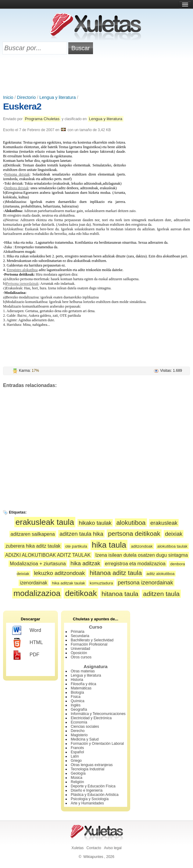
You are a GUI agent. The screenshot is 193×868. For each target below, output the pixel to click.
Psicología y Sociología (90, 799)
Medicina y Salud (85, 739)
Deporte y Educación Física (93, 786)
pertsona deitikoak (134, 533)
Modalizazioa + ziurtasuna (38, 564)
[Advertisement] (97, 75)
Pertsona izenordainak (22, 284)
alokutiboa (131, 523)
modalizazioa (37, 593)
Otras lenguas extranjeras (92, 765)
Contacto (94, 848)
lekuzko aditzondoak (59, 573)
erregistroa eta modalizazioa (135, 564)
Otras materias (83, 671)
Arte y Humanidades (87, 803)
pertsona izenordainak (145, 582)
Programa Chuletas (42, 119)
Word (27, 631)
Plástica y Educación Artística (95, 795)
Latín (75, 756)
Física (76, 697)
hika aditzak (85, 563)
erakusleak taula (45, 522)
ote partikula (76, 546)
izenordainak (34, 583)
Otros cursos (81, 657)
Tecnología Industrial (88, 769)
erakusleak (164, 523)
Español (77, 752)
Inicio (8, 97)
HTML (28, 643)
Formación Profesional (89, 644)
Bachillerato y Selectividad (92, 640)
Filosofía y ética (83, 684)
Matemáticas (81, 688)
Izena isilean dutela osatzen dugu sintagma (141, 555)
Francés (77, 748)
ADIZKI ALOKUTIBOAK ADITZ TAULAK (48, 555)
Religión (77, 782)
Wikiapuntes (93, 857)
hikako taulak (95, 523)
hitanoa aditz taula (116, 573)
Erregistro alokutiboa (22, 270)
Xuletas (77, 848)
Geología (78, 773)
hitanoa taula (120, 594)
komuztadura (101, 583)
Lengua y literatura (57, 97)
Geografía (79, 709)
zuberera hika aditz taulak (33, 546)
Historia (77, 680)
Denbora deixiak (16, 188)
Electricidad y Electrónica (91, 718)
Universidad (80, 649)
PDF (26, 655)
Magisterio (79, 735)
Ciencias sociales (85, 727)
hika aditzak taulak (68, 583)
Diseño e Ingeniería (87, 790)
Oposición (79, 653)
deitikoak (81, 593)
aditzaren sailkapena (33, 534)
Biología (77, 692)
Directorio (27, 97)
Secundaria (80, 636)
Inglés (76, 705)
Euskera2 (22, 106)
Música (77, 778)
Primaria (78, 632)
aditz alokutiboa (161, 574)
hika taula (109, 545)
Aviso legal (113, 848)
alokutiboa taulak (172, 546)
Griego (76, 761)
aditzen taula (161, 594)
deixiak (174, 534)
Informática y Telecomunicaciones (98, 714)
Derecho (78, 731)
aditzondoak (142, 546)
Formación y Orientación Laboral (97, 744)
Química (78, 701)
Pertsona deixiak (17, 174)
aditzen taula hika (81, 534)
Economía (79, 722)
